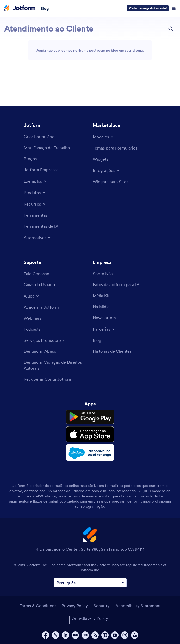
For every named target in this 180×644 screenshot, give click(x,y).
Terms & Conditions (38, 606)
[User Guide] (39, 284)
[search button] (171, 29)
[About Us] (103, 274)
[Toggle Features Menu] (35, 204)
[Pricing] (30, 159)
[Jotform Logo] (20, 8)
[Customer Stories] (112, 351)
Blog (45, 8)
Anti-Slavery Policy (90, 618)
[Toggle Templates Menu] (103, 137)
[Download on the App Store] (90, 434)
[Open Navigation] (174, 8)
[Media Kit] (101, 296)
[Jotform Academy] (41, 307)
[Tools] (36, 215)
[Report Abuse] (40, 351)
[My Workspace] (47, 148)
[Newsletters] (104, 318)
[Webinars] (33, 318)
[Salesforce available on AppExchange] (90, 453)
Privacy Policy (75, 606)
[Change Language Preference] (90, 583)
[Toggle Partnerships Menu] (104, 329)
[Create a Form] (39, 137)
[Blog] (97, 340)
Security (102, 606)
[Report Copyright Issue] (55, 365)
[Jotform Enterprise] (41, 170)
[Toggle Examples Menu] (35, 181)
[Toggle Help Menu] (32, 296)
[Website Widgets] (110, 182)
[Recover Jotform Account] (48, 379)
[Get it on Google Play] (90, 417)
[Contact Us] (36, 274)
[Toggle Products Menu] (35, 193)
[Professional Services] (44, 340)
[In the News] (101, 307)
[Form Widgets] (101, 159)
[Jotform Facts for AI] (116, 284)
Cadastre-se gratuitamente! (148, 8)
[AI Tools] (41, 226)
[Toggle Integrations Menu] (107, 170)
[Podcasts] (32, 329)
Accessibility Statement (138, 606)
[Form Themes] (115, 148)
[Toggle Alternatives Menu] (38, 238)
